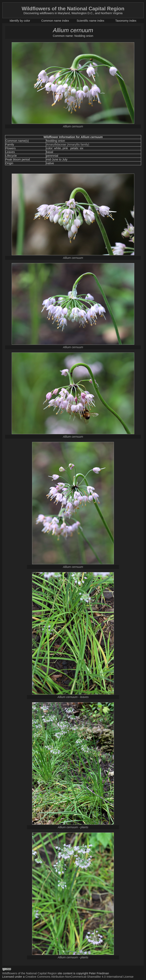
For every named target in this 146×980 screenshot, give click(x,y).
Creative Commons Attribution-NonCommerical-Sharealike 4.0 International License (79, 977)
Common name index (55, 21)
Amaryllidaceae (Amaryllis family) (68, 144)
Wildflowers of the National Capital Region (30, 973)
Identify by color (20, 21)
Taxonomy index (126, 21)
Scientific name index (90, 21)
